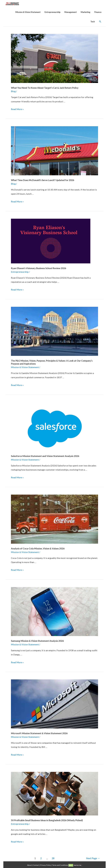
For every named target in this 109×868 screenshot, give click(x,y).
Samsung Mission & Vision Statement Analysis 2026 (37, 640)
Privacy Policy (46, 864)
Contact (36, 864)
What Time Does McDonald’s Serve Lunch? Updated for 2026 (42, 180)
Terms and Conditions (60, 864)
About (30, 864)
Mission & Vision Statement (25, 367)
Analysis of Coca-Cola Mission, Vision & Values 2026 (37, 548)
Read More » (17, 109)
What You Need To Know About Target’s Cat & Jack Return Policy (44, 88)
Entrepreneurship (20, 271)
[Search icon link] (100, 22)
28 (53, 857)
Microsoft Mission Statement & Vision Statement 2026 (39, 733)
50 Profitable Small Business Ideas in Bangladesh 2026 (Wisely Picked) (46, 819)
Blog (13, 91)
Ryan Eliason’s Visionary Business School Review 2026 (38, 268)
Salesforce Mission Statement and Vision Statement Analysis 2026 (45, 456)
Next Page (93, 857)
